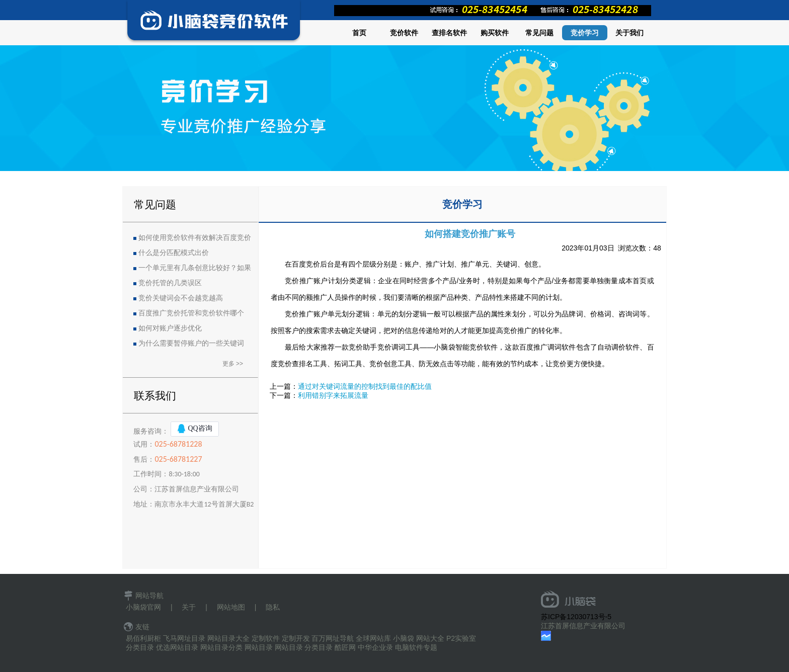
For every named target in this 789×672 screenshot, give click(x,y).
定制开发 (296, 638)
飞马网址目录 (184, 638)
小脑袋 (404, 638)
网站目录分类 (221, 647)
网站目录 (259, 647)
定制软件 (266, 638)
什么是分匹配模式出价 (174, 253)
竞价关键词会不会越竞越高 (181, 298)
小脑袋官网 (143, 607)
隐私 (273, 607)
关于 (189, 607)
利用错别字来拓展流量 (333, 395)
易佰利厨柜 (143, 638)
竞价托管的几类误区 (170, 283)
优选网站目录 (177, 647)
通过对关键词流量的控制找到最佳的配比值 (365, 386)
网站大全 (430, 638)
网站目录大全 (228, 638)
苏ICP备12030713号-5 (576, 617)
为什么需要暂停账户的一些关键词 (191, 343)
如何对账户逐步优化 (170, 328)
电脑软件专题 (416, 647)
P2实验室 (461, 638)
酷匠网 (345, 647)
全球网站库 (373, 638)
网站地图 (231, 607)
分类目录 (140, 647)
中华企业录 (375, 647)
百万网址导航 (333, 638)
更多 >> (233, 364)
